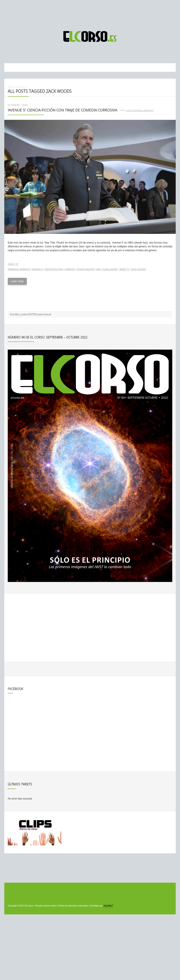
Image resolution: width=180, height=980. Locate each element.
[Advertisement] (90, 14)
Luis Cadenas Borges (140, 110)
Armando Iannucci (19, 269)
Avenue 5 (37, 269)
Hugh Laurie (110, 269)
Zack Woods (139, 269)
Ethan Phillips (85, 269)
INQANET (108, 906)
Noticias (21, 87)
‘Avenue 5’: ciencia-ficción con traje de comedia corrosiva (62, 110)
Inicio (11, 87)
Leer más (17, 281)
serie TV (124, 269)
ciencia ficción (54, 269)
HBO (98, 269)
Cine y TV (13, 264)
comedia (70, 269)
